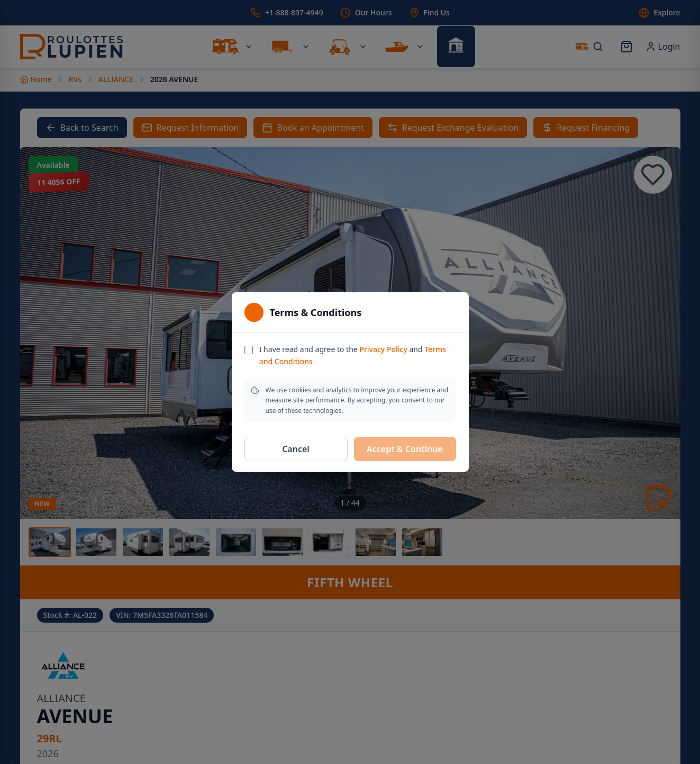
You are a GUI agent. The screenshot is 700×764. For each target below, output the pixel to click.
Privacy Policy (383, 349)
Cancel (296, 449)
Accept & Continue (405, 449)
